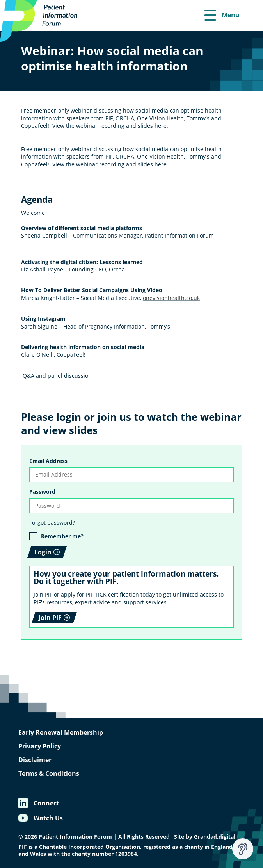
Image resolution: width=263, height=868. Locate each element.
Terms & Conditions (49, 773)
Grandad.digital (215, 837)
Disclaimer (35, 760)
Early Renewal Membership (61, 732)
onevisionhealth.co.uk (171, 298)
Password (42, 492)
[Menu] (222, 16)
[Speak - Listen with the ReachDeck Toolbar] (243, 849)
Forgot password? (52, 522)
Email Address (48, 461)
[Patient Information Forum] (43, 21)
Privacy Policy (40, 746)
